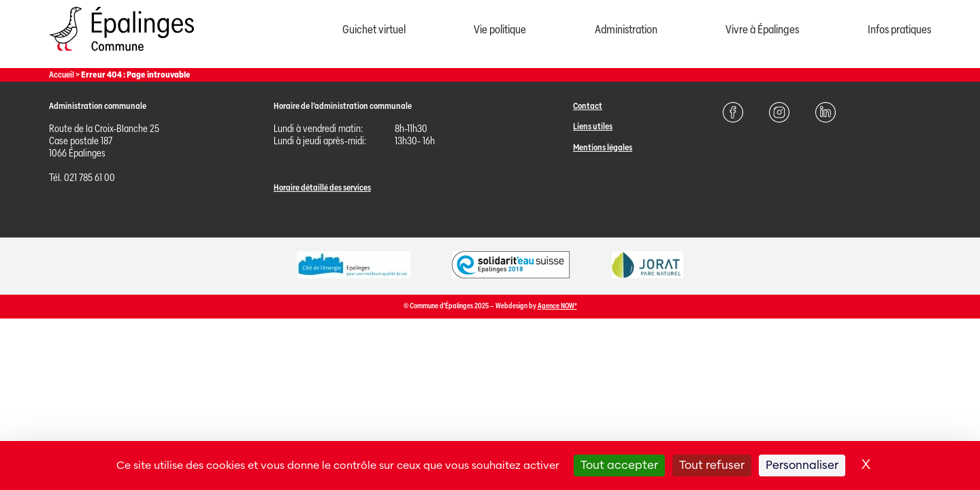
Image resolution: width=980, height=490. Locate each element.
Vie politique (500, 30)
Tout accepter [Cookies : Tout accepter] (619, 465)
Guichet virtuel (374, 30)
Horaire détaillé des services (322, 187)
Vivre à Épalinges (762, 30)
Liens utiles (593, 126)
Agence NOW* (557, 306)
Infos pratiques (899, 30)
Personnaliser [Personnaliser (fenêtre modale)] (802, 465)
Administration (626, 30)
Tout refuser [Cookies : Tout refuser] (712, 465)
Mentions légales (603, 147)
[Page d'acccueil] (121, 54)
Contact (588, 106)
